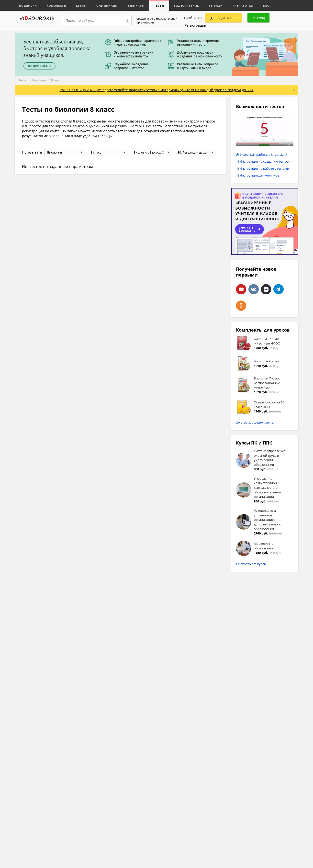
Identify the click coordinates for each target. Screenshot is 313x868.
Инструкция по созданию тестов (264, 161)
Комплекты (56, 6)
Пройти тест (193, 18)
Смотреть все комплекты (255, 423)
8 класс (56, 80)
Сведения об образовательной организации (157, 20)
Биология (39, 80)
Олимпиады (107, 6)
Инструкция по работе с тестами (264, 168)
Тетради (216, 6)
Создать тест (224, 18)
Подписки (28, 6)
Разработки (243, 6)
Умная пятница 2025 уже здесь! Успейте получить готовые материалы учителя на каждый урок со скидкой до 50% (157, 90)
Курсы (81, 6)
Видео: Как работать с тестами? (263, 155)
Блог (268, 6)
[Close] (294, 90)
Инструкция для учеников (259, 175)
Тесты (159, 6)
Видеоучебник (187, 6)
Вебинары (136, 6)
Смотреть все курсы (251, 564)
